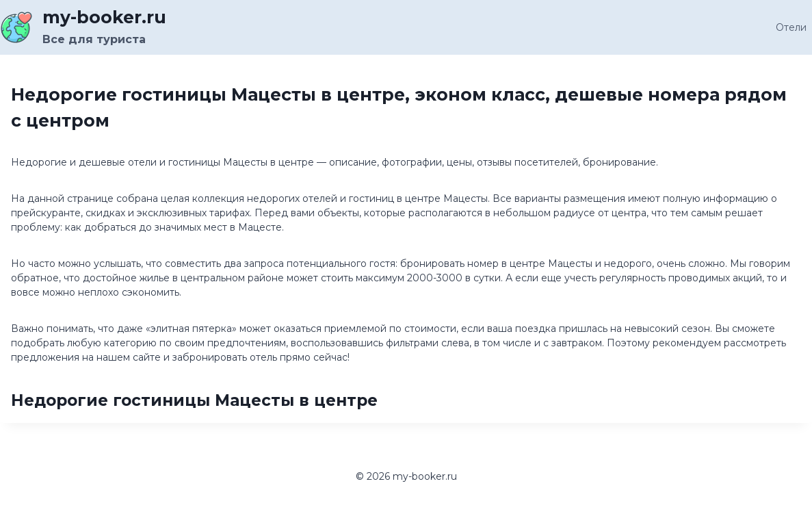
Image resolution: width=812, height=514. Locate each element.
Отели (791, 27)
